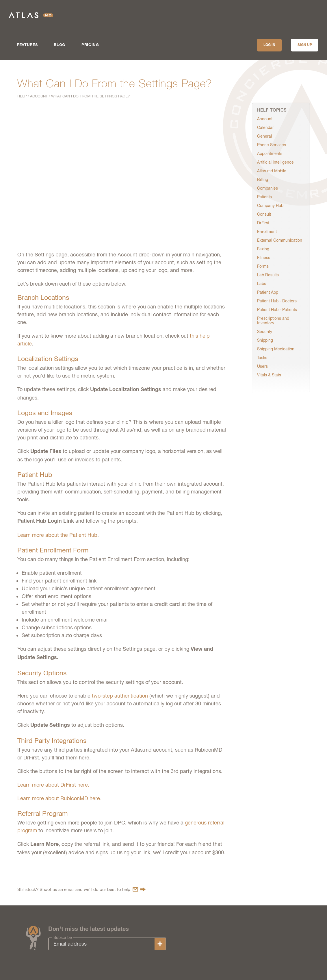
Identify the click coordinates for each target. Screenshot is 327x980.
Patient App (268, 292)
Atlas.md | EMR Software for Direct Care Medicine (31, 15)
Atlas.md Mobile (272, 171)
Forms (263, 266)
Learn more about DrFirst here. (53, 785)
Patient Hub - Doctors (277, 301)
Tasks (262, 358)
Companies (267, 188)
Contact (139, 889)
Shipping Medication (276, 349)
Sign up (305, 45)
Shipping (265, 340)
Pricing (90, 45)
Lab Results (268, 275)
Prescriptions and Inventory (273, 321)
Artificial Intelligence (275, 162)
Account (39, 96)
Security (265, 332)
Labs (262, 284)
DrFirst (263, 223)
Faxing (263, 249)
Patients (264, 197)
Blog (60, 45)
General (264, 136)
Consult (264, 214)
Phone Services (272, 145)
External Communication (280, 240)
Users (262, 366)
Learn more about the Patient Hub (57, 535)
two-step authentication (120, 696)
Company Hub (270, 206)
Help (22, 96)
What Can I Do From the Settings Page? (90, 96)
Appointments (270, 154)
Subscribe (63, 938)
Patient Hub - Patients (277, 310)
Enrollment (267, 232)
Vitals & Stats (269, 375)
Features (27, 45)
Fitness (264, 258)
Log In (269, 45)
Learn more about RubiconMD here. (59, 798)
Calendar (265, 127)
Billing (263, 180)
